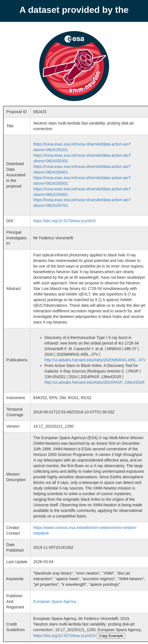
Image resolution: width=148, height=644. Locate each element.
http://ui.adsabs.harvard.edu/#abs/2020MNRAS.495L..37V (95, 360)
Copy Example (111, 636)
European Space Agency (55, 601)
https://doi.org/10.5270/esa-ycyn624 (64, 221)
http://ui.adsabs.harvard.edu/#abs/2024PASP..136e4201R (95, 382)
